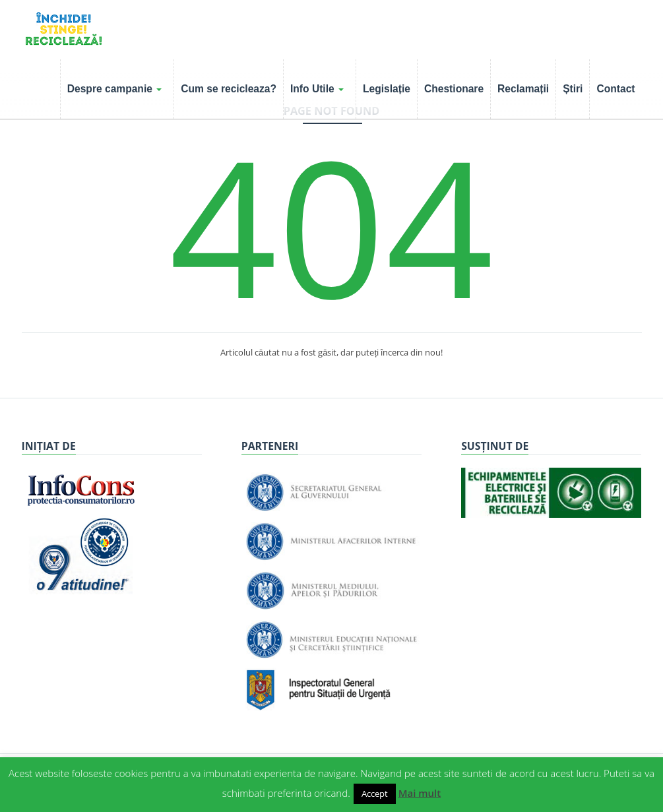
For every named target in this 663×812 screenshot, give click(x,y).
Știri (573, 89)
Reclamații (523, 89)
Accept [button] (375, 794)
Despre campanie (114, 89)
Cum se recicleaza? (229, 89)
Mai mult (420, 793)
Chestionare (454, 89)
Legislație (387, 89)
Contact (616, 89)
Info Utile (317, 89)
